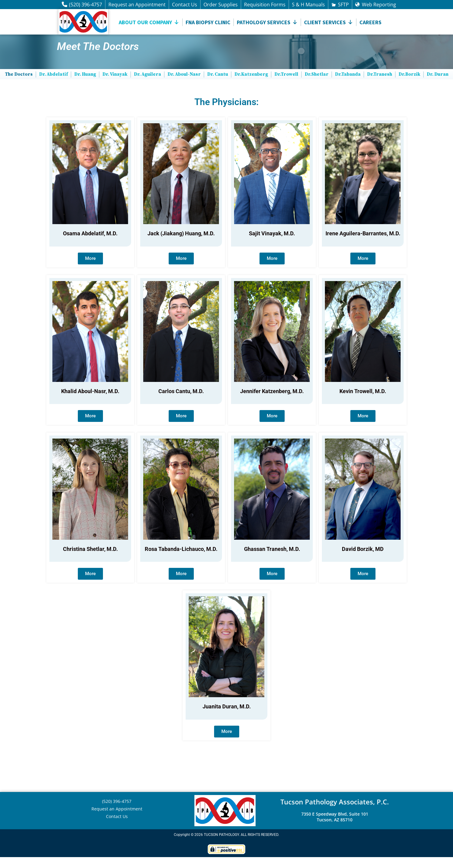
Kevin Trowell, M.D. (363, 402)
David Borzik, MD (363, 560)
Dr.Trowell (286, 85)
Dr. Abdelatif (53, 85)
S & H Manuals (308, 5)
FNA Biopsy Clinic (208, 22)
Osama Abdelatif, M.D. (90, 245)
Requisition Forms (265, 5)
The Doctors (19, 85)
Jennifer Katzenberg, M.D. (272, 402)
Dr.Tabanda (348, 85)
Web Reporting (379, 5)
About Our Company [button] (149, 22)
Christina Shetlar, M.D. (90, 560)
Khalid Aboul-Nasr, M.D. (90, 402)
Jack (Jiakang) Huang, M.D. (181, 245)
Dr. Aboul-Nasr (184, 85)
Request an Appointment (137, 5)
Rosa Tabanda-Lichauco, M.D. (181, 560)
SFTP (343, 5)
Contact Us (185, 5)
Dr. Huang (85, 85)
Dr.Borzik (409, 85)
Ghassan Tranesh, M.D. (272, 560)
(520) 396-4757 (86, 5)
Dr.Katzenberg (251, 85)
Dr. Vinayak (115, 85)
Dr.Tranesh (380, 85)
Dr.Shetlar (317, 85)
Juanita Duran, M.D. (227, 718)
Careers (370, 22)
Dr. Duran (438, 85)
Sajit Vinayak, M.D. (272, 245)
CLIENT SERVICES (329, 22)
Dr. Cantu (218, 85)
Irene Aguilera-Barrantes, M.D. (363, 245)
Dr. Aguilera (147, 85)
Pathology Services (267, 22)
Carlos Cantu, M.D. (181, 402)
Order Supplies (221, 5)
